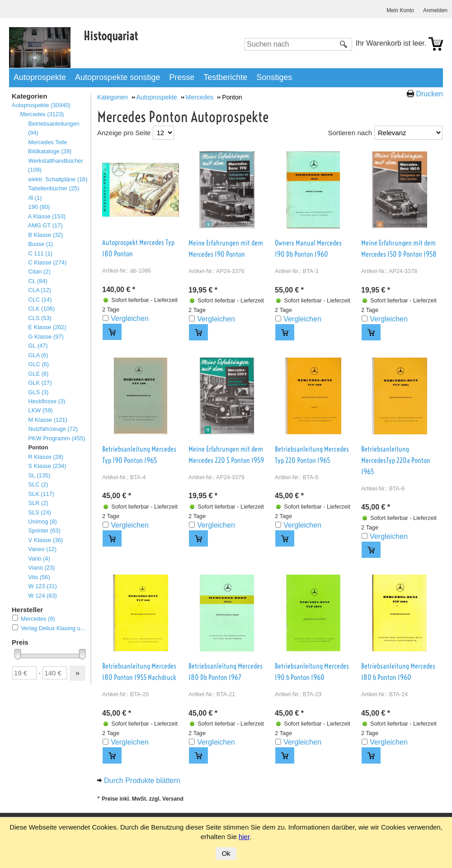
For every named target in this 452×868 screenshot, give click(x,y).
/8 (35, 198)
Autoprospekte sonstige (118, 77)
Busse (40, 244)
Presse (182, 77)
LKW (40, 410)
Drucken (429, 94)
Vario (39, 559)
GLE (38, 374)
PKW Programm (56, 438)
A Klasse (47, 216)
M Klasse (48, 420)
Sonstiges (274, 77)
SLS (40, 512)
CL (38, 281)
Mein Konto (400, 10)
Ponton (38, 447)
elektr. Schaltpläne (58, 179)
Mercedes (42, 114)
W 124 (42, 596)
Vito (39, 577)
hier (244, 837)
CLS (40, 318)
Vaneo (42, 549)
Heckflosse (47, 401)
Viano (41, 568)
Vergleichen (130, 318)
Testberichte (225, 77)
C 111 (40, 253)
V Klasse (45, 540)
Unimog (42, 521)
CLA (40, 290)
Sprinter (44, 531)
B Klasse (45, 235)
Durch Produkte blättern (142, 781)
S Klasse (47, 466)
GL (38, 346)
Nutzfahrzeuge (53, 429)
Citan (39, 271)
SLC (38, 484)
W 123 (42, 586)
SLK (41, 494)
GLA (38, 355)
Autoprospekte (40, 77)
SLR (38, 503)
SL (39, 475)
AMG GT (45, 225)
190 (39, 207)
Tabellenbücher (54, 188)
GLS (38, 392)
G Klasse (46, 337)
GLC (38, 364)
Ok (226, 853)
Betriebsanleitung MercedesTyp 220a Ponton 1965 (396, 460)
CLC (40, 300)
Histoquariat (111, 36)
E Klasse (47, 327)
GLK (40, 383)
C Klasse (47, 262)
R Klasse (46, 457)
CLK (41, 309)
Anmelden (435, 10)
